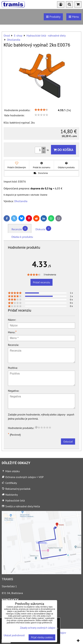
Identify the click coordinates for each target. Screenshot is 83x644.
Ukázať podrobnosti (14, 635)
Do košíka (63, 150)
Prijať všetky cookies (42, 637)
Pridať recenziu (41, 282)
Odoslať (68, 442)
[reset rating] (36, 427)
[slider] (41, 110)
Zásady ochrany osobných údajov (38, 628)
